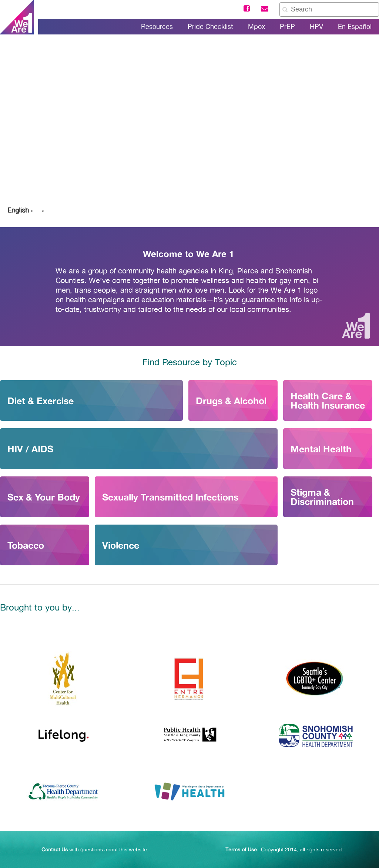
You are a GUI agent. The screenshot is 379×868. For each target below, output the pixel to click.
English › (20, 210)
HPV (316, 26)
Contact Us (55, 849)
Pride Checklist (210, 26)
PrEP (287, 26)
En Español (355, 26)
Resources (157, 26)
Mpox (256, 26)
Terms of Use (241, 849)
